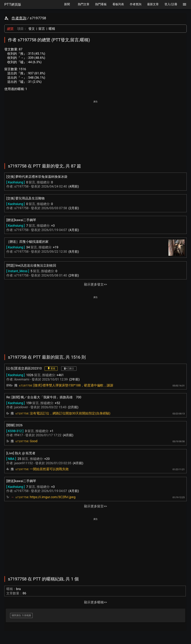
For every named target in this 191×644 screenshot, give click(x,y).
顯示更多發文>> (95, 284)
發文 (32, 29)
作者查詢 (19, 18)
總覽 (10, 29)
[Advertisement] (95, 129)
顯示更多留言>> (95, 506)
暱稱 (52, 29)
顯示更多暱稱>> (95, 602)
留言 (42, 29)
